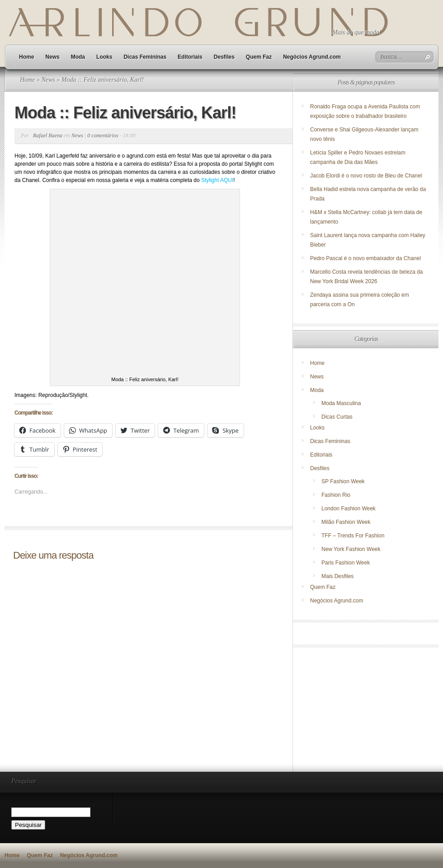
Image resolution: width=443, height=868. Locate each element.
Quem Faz (259, 57)
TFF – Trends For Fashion (353, 536)
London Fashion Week (349, 509)
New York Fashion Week (351, 549)
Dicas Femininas (145, 57)
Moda (78, 57)
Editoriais (190, 57)
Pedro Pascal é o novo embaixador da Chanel (366, 258)
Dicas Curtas (337, 417)
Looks (104, 57)
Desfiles (224, 57)
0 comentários (103, 135)
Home (26, 57)
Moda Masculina (341, 403)
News (52, 57)
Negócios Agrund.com (312, 57)
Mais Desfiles (337, 576)
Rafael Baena (48, 135)
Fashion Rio (336, 495)
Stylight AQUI (217, 180)
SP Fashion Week (343, 481)
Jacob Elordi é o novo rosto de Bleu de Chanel (366, 176)
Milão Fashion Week (346, 522)
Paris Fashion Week (346, 563)
